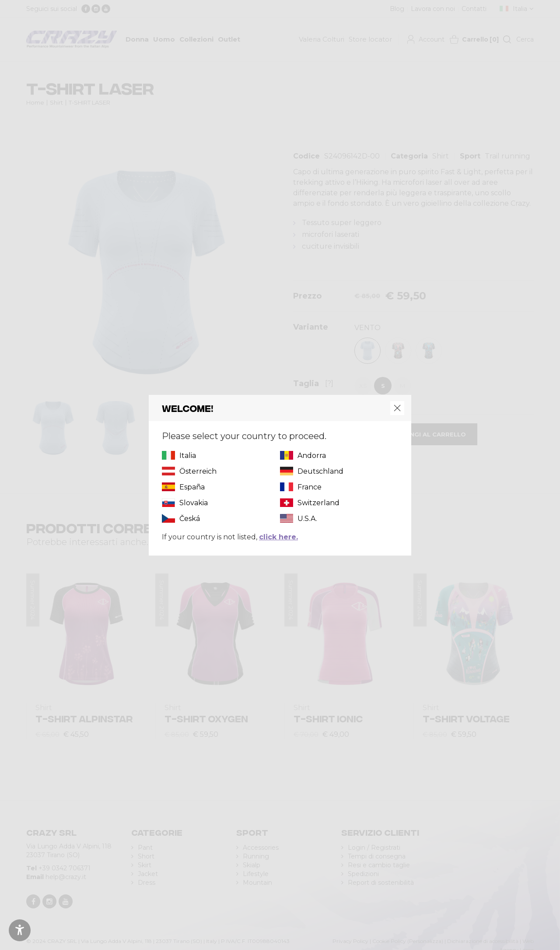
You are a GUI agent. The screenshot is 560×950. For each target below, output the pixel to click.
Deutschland (320, 471)
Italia (188, 456)
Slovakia (194, 503)
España (192, 487)
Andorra (312, 456)
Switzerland (318, 503)
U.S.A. (307, 519)
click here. (278, 537)
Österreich (198, 471)
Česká (190, 519)
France (310, 487)
